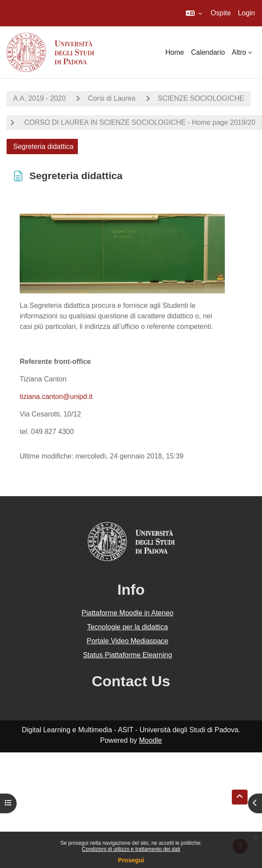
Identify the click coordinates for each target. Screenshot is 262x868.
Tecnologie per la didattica (128, 627)
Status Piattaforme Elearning (128, 655)
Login (246, 13)
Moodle (150, 740)
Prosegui (131, 860)
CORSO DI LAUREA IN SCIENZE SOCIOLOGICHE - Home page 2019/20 (139, 122)
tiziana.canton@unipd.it (56, 397)
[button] (194, 13)
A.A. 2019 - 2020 (39, 98)
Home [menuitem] (175, 52)
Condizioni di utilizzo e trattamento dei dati (131, 849)
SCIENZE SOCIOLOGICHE (201, 98)
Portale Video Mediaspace (128, 641)
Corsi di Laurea (112, 98)
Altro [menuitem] (239, 52)
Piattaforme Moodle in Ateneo (128, 613)
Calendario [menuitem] (208, 52)
